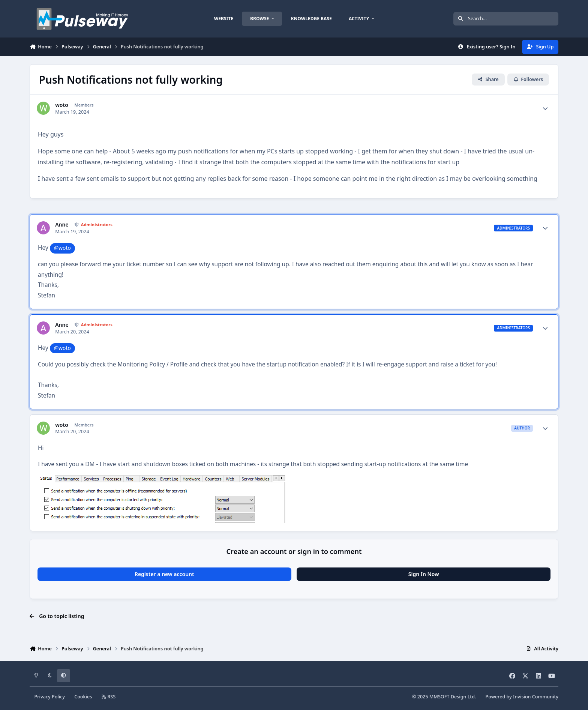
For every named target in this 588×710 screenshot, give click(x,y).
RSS (109, 697)
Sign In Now (424, 574)
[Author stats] (545, 108)
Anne (62, 225)
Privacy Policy (50, 697)
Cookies (83, 697)
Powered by (522, 697)
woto (62, 105)
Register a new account (164, 574)
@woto (62, 248)
